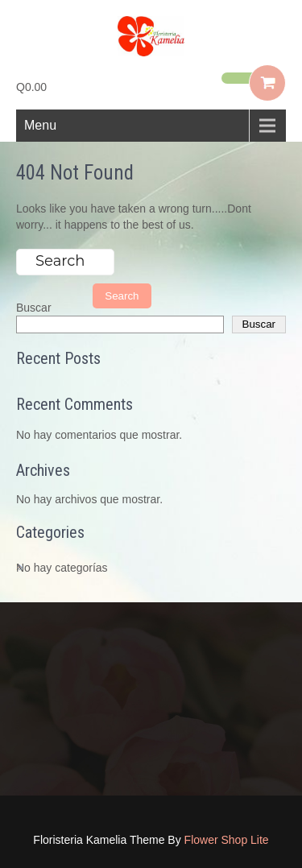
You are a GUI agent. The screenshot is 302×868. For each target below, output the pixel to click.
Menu (40, 125)
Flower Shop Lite (227, 840)
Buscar (34, 308)
